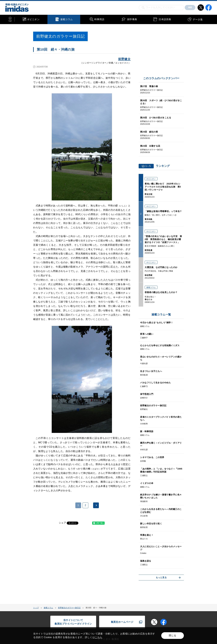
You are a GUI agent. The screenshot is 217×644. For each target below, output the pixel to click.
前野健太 (124, 59)
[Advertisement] (58, 566)
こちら (99, 637)
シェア (63, 523)
